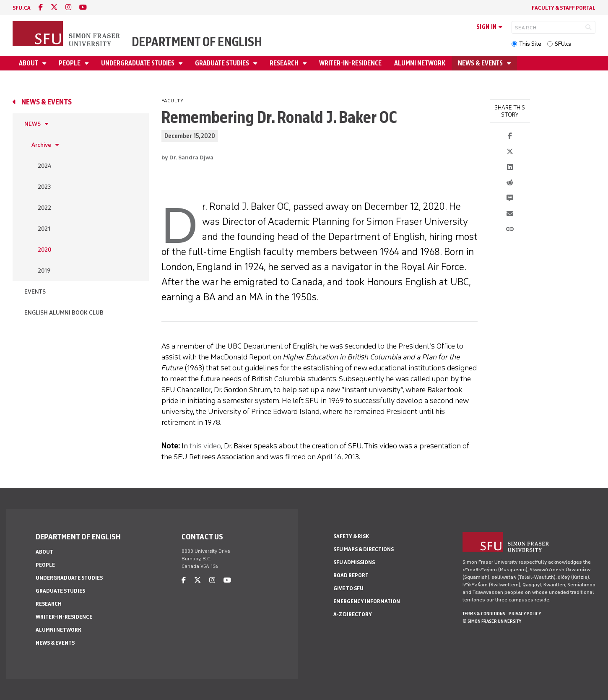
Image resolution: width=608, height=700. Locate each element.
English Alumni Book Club (64, 313)
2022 (44, 208)
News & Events (481, 63)
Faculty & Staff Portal (564, 8)
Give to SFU (348, 588)
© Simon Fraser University (492, 621)
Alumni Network (420, 63)
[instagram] (68, 7)
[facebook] (41, 7)
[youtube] (83, 7)
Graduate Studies (223, 63)
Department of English (197, 42)
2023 (44, 187)
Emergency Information (367, 601)
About (29, 63)
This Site (530, 44)
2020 (44, 250)
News (32, 124)
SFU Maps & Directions (364, 549)
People (70, 63)
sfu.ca (22, 8)
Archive (41, 145)
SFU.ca (563, 44)
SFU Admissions (354, 562)
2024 (44, 166)
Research (285, 63)
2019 (44, 271)
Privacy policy (525, 614)
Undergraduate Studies (138, 63)
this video (205, 446)
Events (35, 292)
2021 (44, 229)
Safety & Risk (351, 536)
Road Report (351, 575)
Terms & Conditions (484, 614)
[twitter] (54, 7)
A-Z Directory (353, 614)
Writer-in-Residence (350, 63)
